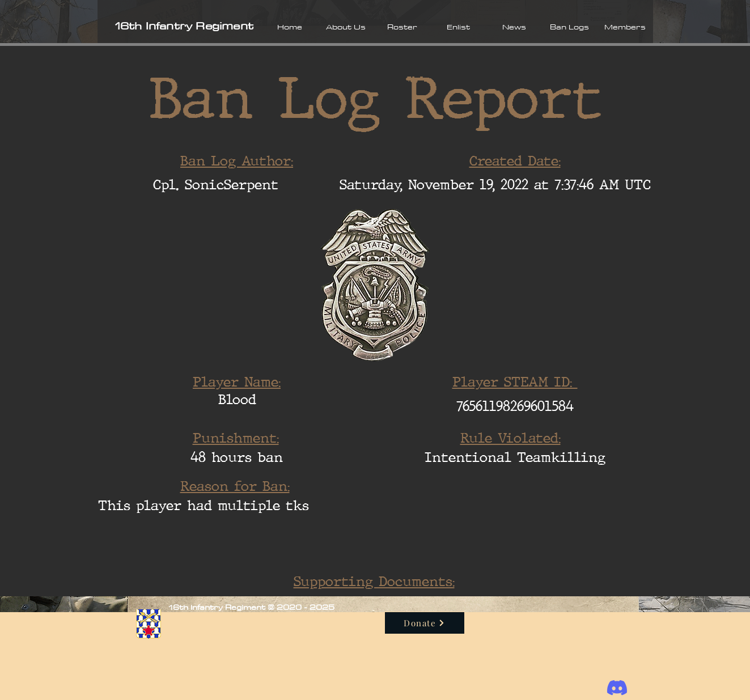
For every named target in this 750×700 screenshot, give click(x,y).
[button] (346, 27)
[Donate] (425, 623)
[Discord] (617, 688)
